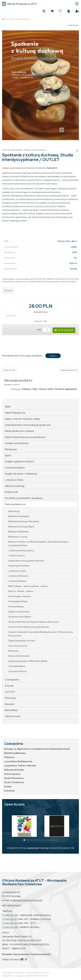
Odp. (35, 389)
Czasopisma (12, 679)
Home (6, 19)
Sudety (8, 786)
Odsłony (26, 389)
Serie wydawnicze (24, 19)
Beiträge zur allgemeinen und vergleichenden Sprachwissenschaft (37, 749)
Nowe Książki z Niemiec (20, 596)
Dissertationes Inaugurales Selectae (26, 561)
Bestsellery (11, 710)
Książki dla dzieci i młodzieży (21, 474)
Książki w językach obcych (19, 461)
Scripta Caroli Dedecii (19, 612)
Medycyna (11, 449)
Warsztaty (13, 651)
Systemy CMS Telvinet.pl (37, 976)
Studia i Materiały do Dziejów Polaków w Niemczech (34, 622)
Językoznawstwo (8, 279)
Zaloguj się (69, 11)
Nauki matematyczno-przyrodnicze (25, 437)
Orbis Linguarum (12, 774)
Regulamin (7, 954)
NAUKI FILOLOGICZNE (70, 279)
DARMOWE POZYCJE (38, 848)
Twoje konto (7, 976)
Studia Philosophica (14, 778)
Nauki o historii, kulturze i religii (22, 419)
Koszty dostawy (21, 954)
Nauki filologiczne (15, 413)
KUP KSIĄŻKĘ (64, 330)
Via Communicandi (18, 646)
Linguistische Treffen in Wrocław (20, 766)
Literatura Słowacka (18, 576)
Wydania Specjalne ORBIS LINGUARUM (61, 282)
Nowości (10, 704)
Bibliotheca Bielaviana (15, 753)
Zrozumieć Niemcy (18, 671)
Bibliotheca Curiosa (18, 537)
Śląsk (8, 406)
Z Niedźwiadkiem (17, 666)
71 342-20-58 (10, 927)
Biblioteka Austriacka (19, 516)
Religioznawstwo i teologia (12, 282)
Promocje (10, 698)
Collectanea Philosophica (21, 551)
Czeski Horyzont (17, 556)
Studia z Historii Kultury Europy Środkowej (29, 627)
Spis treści (8, 291)
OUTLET (25, 282)
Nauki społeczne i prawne (19, 431)
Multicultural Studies (14, 770)
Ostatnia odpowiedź (66, 389)
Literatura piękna (15, 468)
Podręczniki (11, 492)
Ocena (43, 389)
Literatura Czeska (17, 571)
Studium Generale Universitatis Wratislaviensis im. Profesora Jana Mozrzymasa (40, 634)
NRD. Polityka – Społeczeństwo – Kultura (28, 586)
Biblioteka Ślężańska (18, 532)
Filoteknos (9, 757)
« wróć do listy (73, 25)
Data (50, 389)
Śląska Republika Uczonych (22, 641)
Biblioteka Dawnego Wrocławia (24, 521)
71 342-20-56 (10, 915)
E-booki (9, 686)
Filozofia (57, 279)
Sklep (13, 19)
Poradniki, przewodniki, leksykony (24, 498)
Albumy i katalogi (15, 486)
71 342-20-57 (10, 919)
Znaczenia (9, 791)
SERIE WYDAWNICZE (37, 282)
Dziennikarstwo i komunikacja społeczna (28, 425)
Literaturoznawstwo (22, 279)
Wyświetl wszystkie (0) (69, 370)
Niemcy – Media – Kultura (21, 591)
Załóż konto (77, 11)
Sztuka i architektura (17, 443)
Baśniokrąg (14, 511)
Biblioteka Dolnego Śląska (21, 527)
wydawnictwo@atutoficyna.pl (26, 900)
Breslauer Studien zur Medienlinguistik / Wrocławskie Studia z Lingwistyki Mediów (38, 544)
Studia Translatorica (14, 782)
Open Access (13, 716)
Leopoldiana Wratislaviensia (18, 761)
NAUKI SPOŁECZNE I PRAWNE (42, 279)
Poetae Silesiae (16, 607)
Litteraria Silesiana (17, 581)
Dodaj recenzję (9, 370)
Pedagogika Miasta (18, 601)
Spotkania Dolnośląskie (20, 617)
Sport (8, 455)
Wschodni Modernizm (19, 656)
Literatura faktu (14, 480)
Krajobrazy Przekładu (19, 566)
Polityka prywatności (41, 954)
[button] (24, 840)
